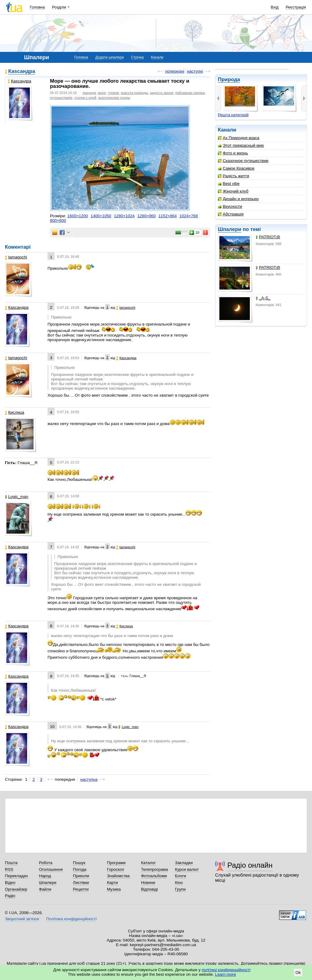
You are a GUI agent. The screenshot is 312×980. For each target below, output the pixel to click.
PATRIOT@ (268, 237)
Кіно (179, 883)
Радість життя (234, 176)
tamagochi (16, 257)
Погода (80, 869)
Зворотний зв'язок (22, 919)
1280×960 (147, 216)
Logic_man (17, 497)
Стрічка (137, 57)
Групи (180, 889)
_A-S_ (263, 298)
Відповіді (150, 889)
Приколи (81, 876)
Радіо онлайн (250, 865)
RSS (9, 869)
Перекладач (16, 876)
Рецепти (81, 889)
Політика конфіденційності (71, 919)
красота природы (135, 93)
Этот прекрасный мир (241, 145)
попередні (175, 71)
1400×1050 (101, 216)
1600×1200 (78, 216)
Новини (148, 883)
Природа (229, 79)
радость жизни (162, 93)
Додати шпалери (110, 57)
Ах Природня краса (239, 138)
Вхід (275, 7)
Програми (116, 863)
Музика (114, 889)
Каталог (149, 863)
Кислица (15, 412)
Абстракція (231, 214)
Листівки (81, 883)
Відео (10, 883)
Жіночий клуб (233, 191)
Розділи (59, 7)
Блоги (181, 876)
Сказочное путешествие (243, 161)
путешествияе (61, 98)
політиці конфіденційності (226, 970)
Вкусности (230, 206)
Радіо (10, 896)
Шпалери (230, 229)
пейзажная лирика (190, 93)
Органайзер (16, 889)
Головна (37, 7)
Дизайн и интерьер (238, 199)
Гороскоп (115, 869)
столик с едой (85, 98)
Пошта (11, 863)
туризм (113, 93)
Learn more (226, 974)
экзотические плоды (114, 98)
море (102, 93)
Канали (157, 57)
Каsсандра (22, 71)
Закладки (184, 863)
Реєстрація (296, 7)
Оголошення (51, 869)
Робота (46, 863)
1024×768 (189, 216)
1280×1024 (124, 216)
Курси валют (187, 869)
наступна (89, 779)
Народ (45, 876)
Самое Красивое (236, 168)
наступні (195, 71)
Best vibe (229, 184)
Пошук (79, 863)
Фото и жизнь (233, 153)
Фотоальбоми (154, 876)
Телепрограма (155, 869)
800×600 (58, 220)
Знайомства (118, 876)
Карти (112, 883)
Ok (298, 973)
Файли (45, 889)
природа (89, 93)
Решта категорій (233, 115)
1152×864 (168, 216)
